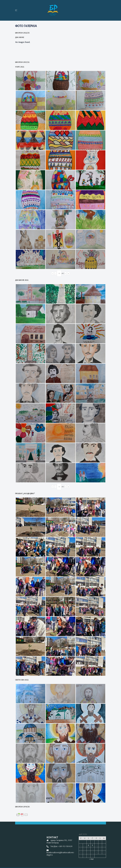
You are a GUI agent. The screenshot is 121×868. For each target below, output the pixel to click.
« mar (91, 859)
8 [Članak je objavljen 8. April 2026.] (88, 845)
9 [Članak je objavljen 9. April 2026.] (92, 845)
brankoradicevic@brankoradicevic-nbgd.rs (61, 854)
